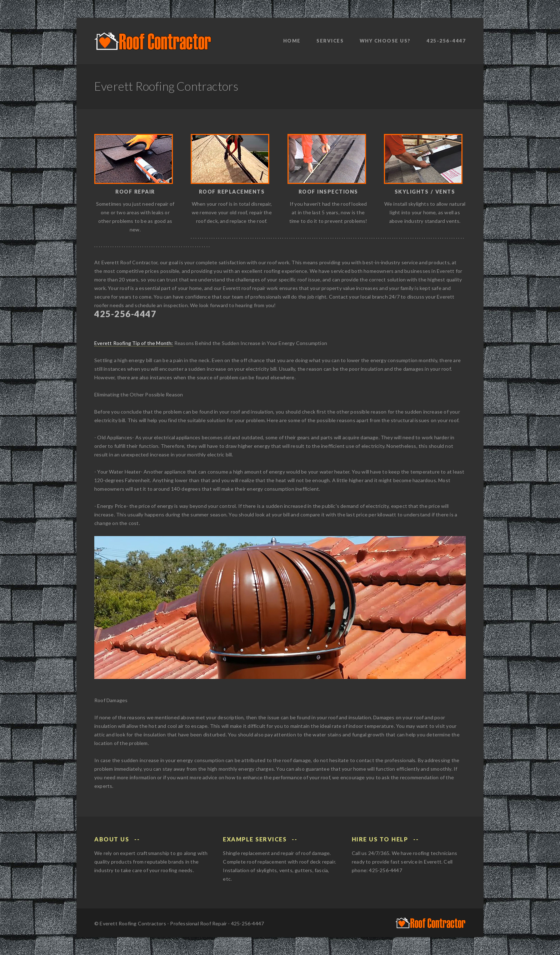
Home (292, 41)
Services (330, 41)
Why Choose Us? (385, 41)
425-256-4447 (446, 41)
